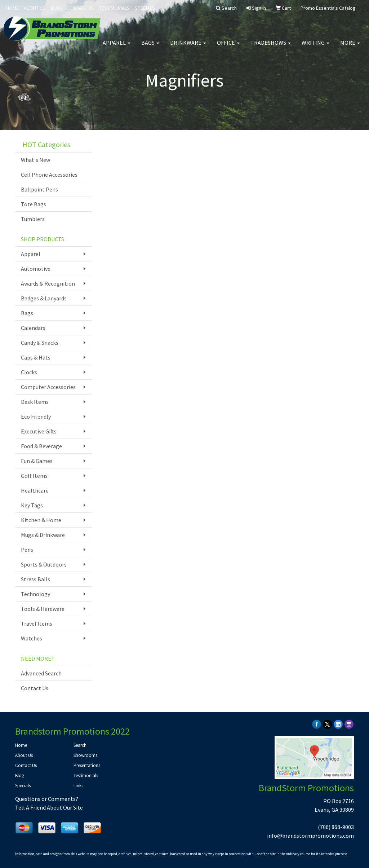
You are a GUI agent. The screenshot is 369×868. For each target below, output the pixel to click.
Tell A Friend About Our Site (49, 807)
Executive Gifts (39, 431)
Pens (27, 550)
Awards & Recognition (48, 283)
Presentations (87, 765)
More (350, 47)
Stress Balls (35, 579)
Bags (150, 47)
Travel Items (37, 624)
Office (228, 47)
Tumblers (33, 219)
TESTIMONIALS (114, 8)
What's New (35, 160)
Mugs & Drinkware (43, 535)
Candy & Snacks (40, 343)
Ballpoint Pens (39, 189)
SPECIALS (145, 8)
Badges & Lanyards (44, 298)
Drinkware (188, 47)
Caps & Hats (36, 357)
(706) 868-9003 (336, 827)
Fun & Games (37, 461)
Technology (35, 594)
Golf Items (34, 476)
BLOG (56, 8)
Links (78, 786)
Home (21, 745)
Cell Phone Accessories (49, 175)
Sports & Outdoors (44, 564)
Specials (23, 786)
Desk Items (35, 402)
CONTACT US (81, 8)
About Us (24, 755)
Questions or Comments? (47, 799)
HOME (12, 8)
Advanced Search (41, 673)
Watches (32, 638)
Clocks (29, 372)
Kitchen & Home (41, 520)
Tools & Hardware (43, 609)
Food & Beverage (41, 446)
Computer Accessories (48, 387)
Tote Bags (34, 204)
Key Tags (32, 505)
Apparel (117, 47)
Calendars (33, 328)
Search (80, 745)
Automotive (36, 269)
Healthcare (35, 490)
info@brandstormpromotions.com (310, 836)
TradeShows (271, 47)
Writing (315, 47)
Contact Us (35, 688)
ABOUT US (35, 8)
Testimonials (86, 776)
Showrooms (85, 755)
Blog (20, 776)
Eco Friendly (36, 417)
